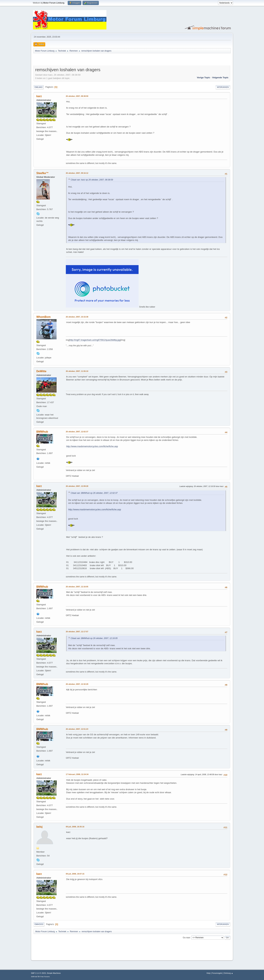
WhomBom (43, 317)
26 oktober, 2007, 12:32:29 (77, 684)
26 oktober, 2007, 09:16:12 (77, 173)
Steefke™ (43, 173)
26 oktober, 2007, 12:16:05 (77, 587)
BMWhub (42, 432)
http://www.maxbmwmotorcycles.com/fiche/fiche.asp (92, 446)
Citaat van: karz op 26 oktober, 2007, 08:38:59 (92, 180)
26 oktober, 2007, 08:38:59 (77, 96)
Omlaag (39, 87)
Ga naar (186, 938)
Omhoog (39, 924)
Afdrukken (223, 87)
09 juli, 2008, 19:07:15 (75, 874)
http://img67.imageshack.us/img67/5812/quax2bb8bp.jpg (95, 340)
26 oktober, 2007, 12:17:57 (77, 632)
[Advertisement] (73, 60)
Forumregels (217, 973)
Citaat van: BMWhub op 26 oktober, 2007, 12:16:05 (94, 638)
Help (208, 973)
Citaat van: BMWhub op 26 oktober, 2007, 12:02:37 (94, 493)
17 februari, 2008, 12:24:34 (77, 774)
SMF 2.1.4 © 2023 (38, 973)
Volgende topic (220, 78)
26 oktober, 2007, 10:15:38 (77, 317)
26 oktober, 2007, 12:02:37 (77, 432)
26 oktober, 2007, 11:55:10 (77, 371)
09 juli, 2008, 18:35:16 (75, 827)
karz (39, 96)
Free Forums (45, 977)
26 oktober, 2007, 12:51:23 (77, 729)
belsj (39, 827)
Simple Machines (54, 973)
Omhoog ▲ (228, 973)
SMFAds (34, 977)
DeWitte (41, 371)
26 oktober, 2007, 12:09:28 (77, 486)
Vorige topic (203, 78)
